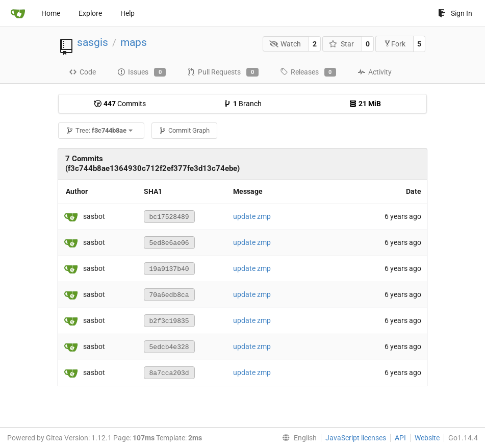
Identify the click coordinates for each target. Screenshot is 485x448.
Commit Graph (184, 130)
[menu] (297, 438)
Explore (90, 13)
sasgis (93, 42)
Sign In (455, 13)
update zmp (252, 216)
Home (51, 13)
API (400, 438)
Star (341, 44)
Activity (375, 72)
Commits (120, 104)
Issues (142, 72)
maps (134, 42)
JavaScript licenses (356, 438)
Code (82, 72)
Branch (243, 104)
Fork (394, 44)
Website (427, 438)
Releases (308, 72)
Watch (285, 44)
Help (127, 13)
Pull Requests (223, 72)
